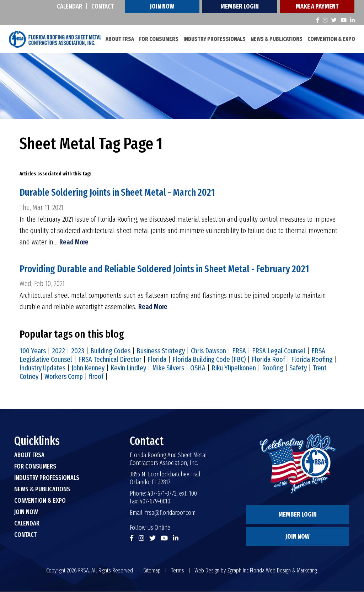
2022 (58, 351)
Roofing (273, 368)
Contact (103, 6)
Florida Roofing (312, 360)
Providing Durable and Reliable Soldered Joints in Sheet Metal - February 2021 (169, 269)
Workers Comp (64, 377)
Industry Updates (42, 368)
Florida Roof (268, 360)
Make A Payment (317, 6)
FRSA (239, 351)
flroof (96, 377)
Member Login (240, 6)
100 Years (33, 351)
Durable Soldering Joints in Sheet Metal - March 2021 (121, 193)
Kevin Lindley (128, 368)
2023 (78, 351)
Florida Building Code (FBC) (209, 360)
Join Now (162, 6)
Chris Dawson (208, 351)
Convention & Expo (331, 39)
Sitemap (152, 571)
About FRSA (120, 39)
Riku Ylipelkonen (234, 368)
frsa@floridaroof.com (170, 513)
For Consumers (159, 39)
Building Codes (110, 351)
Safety (298, 368)
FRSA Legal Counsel (279, 351)
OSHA (198, 368)
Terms (178, 571)
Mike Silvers (168, 368)
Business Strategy (161, 351)
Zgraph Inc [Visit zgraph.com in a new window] (238, 571)
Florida (157, 360)
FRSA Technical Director (110, 360)
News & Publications (277, 39)
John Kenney (88, 368)
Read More (74, 242)
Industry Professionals (215, 39)
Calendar (69, 6)
